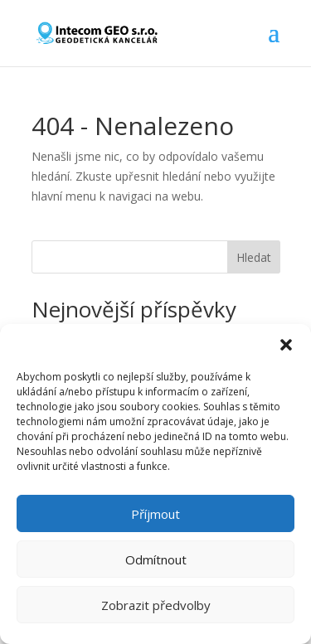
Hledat (254, 257)
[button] (286, 345)
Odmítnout (156, 559)
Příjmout (155, 514)
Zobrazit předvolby (156, 605)
